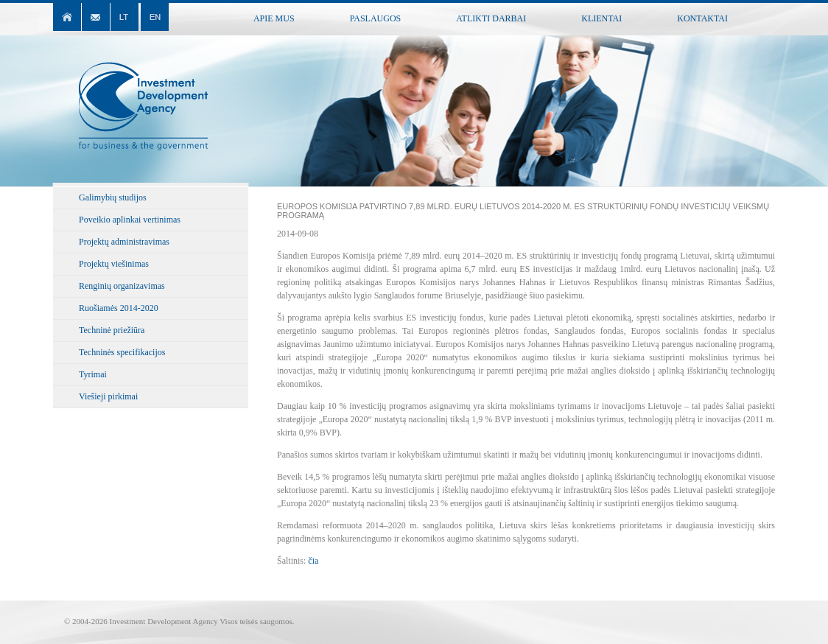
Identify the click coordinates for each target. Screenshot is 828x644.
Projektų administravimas (124, 242)
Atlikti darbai (491, 18)
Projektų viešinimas (114, 264)
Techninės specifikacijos (122, 352)
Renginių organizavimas (122, 286)
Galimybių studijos (113, 197)
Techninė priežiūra (112, 330)
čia (313, 561)
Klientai (601, 18)
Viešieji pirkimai (108, 396)
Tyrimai (93, 374)
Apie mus (274, 18)
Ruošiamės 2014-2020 (119, 308)
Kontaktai (702, 18)
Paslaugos (376, 18)
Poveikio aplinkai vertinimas (130, 220)
